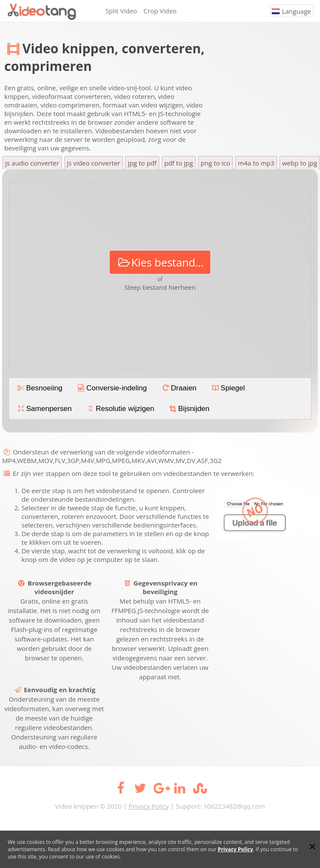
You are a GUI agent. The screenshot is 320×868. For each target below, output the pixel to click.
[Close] (312, 847)
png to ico (216, 163)
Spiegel (228, 388)
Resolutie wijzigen (120, 409)
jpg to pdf (142, 163)
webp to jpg (300, 163)
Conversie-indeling (112, 388)
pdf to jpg (179, 163)
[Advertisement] (259, 74)
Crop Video (160, 11)
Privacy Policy (149, 806)
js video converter (94, 163)
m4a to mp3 (256, 163)
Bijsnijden (189, 409)
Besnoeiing (39, 388)
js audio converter (32, 163)
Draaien (179, 388)
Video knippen (77, 806)
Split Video (121, 11)
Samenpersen (44, 409)
